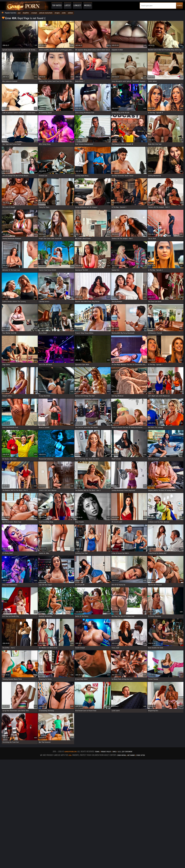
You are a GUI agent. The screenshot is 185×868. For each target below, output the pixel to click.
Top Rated (57, 5)
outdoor (70, 13)
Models (88, 5)
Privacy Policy (106, 752)
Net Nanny (131, 755)
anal (19, 13)
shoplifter (26, 13)
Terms (97, 752)
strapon (57, 13)
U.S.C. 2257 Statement (125, 752)
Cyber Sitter (140, 755)
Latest (68, 5)
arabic (64, 13)
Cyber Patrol (122, 755)
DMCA (115, 752)
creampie (34, 13)
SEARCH (179, 5)
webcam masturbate (46, 13)
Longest (77, 5)
